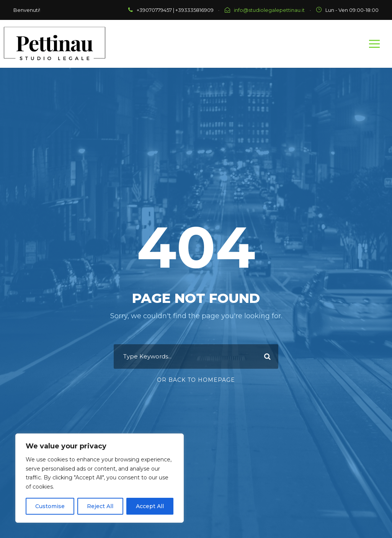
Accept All (150, 506)
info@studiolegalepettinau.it (269, 10)
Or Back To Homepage (196, 380)
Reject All (100, 506)
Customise (50, 506)
